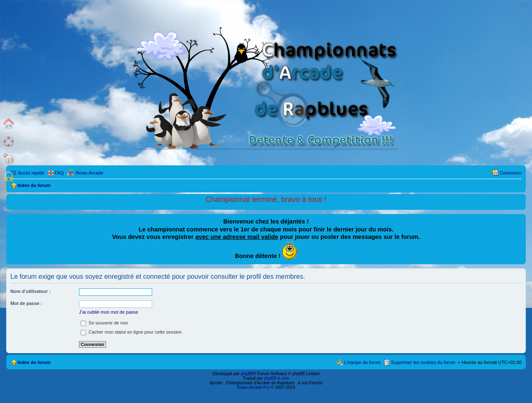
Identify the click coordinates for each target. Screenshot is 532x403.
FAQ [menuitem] (59, 173)
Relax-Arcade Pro (253, 387)
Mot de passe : (26, 303)
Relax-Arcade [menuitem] (90, 173)
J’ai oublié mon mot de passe (108, 312)
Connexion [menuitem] (511, 173)
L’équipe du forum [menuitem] (362, 362)
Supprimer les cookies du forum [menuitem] (423, 362)
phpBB (247, 374)
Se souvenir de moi (104, 323)
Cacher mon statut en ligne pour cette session (131, 332)
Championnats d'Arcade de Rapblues (260, 383)
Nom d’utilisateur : (31, 291)
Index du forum (34, 362)
